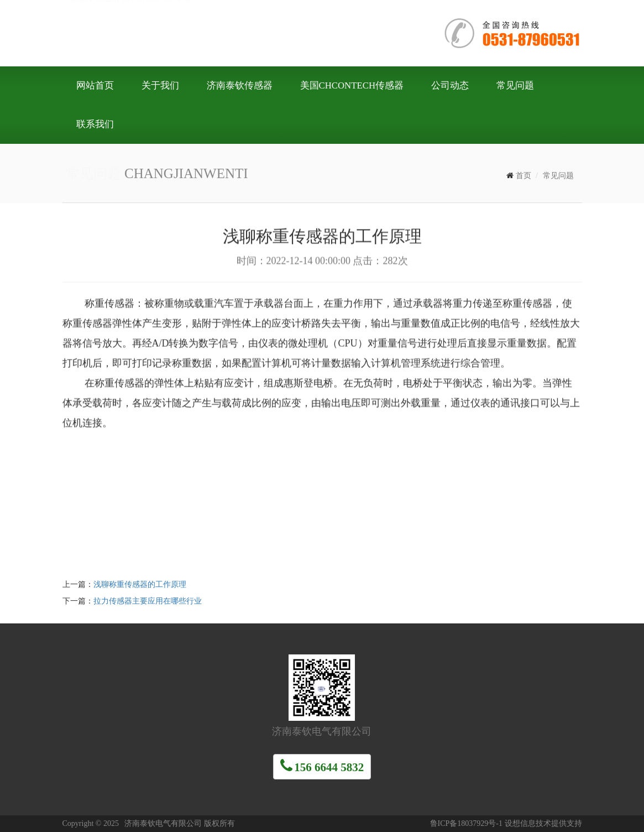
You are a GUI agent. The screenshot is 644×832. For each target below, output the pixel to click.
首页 (523, 176)
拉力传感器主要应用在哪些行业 (148, 601)
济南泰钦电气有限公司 (228, 32)
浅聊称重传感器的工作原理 (140, 584)
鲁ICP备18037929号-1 (466, 823)
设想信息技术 (528, 823)
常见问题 (558, 176)
